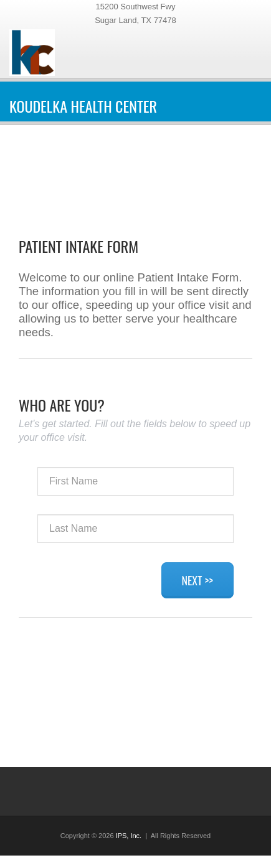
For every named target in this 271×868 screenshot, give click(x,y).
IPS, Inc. (129, 836)
